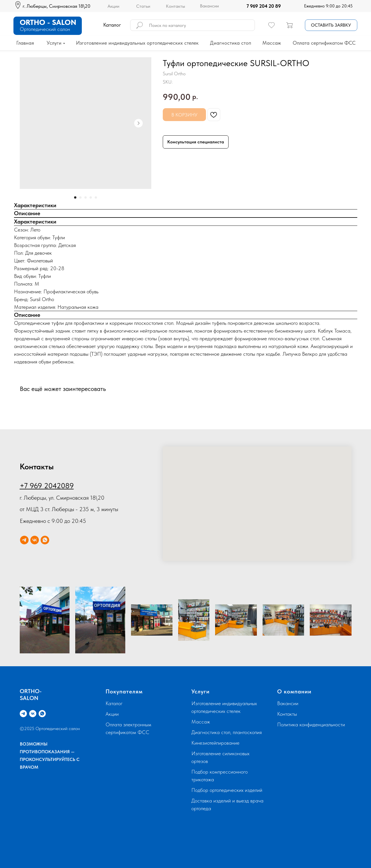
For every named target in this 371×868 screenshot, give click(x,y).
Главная (25, 43)
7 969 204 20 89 (264, 6)
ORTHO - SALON (48, 22)
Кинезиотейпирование (215, 743)
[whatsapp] (45, 540)
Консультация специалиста (196, 142)
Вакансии (209, 6)
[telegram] (24, 540)
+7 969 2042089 (47, 486)
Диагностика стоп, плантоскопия (227, 732)
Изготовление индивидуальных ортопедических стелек (137, 43)
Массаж (272, 43)
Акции (113, 6)
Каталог (114, 703)
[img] (241, 6)
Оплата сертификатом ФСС (324, 43)
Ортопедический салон (45, 29)
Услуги (54, 43)
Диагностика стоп (231, 43)
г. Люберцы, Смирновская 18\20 (56, 6)
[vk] (35, 540)
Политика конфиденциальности (311, 724)
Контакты (175, 6)
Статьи (143, 6)
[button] (331, 25)
